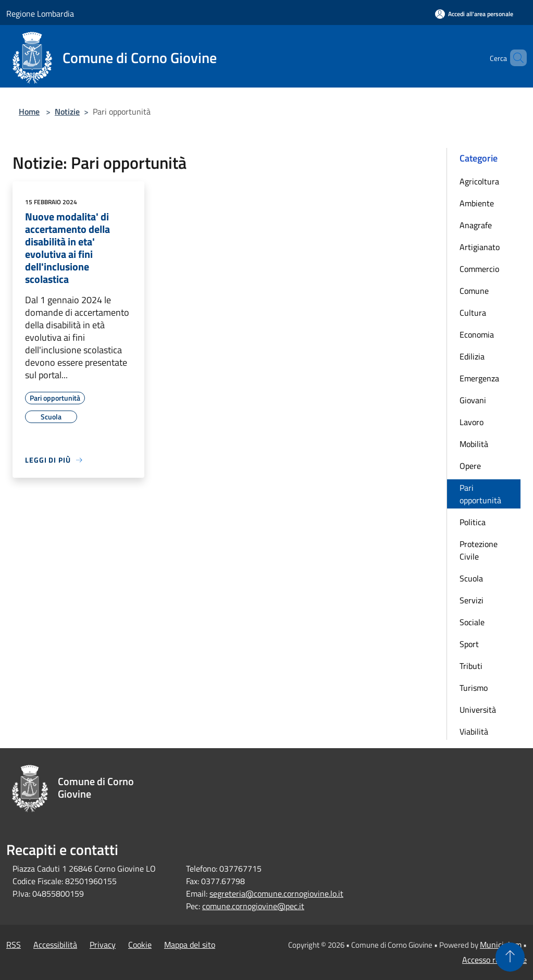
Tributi (471, 666)
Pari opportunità (480, 494)
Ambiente (477, 203)
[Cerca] (514, 58)
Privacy (103, 945)
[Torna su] (510, 957)
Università (478, 710)
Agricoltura (479, 181)
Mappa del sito (190, 945)
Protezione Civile (479, 550)
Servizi (472, 600)
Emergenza (479, 378)
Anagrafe (476, 225)
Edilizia (472, 356)
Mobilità (474, 444)
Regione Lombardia (40, 14)
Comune (474, 291)
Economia (477, 334)
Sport (469, 644)
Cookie (140, 945)
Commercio (479, 269)
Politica (473, 522)
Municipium (501, 945)
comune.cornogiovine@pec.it (253, 906)
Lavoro (472, 422)
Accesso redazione (494, 960)
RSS (14, 945)
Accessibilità (55, 945)
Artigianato (480, 247)
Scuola (471, 578)
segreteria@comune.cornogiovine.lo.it (276, 894)
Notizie (67, 111)
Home (29, 111)
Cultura (473, 313)
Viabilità (474, 731)
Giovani (473, 400)
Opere (470, 466)
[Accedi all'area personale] (474, 14)
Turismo (474, 688)
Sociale (472, 622)
